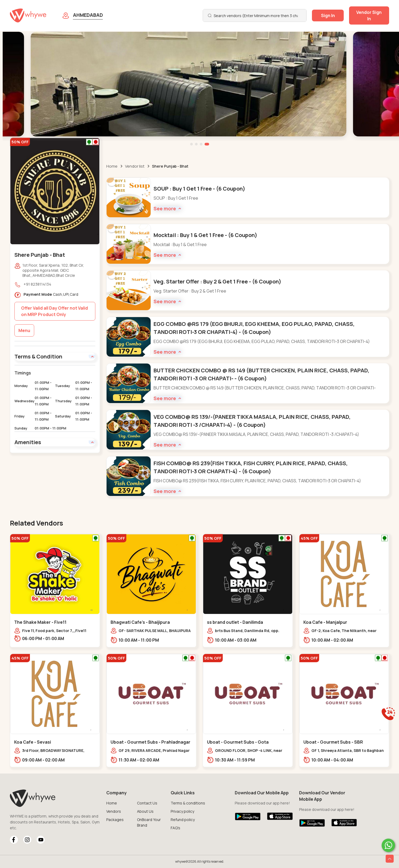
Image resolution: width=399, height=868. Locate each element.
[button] (191, 144)
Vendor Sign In (369, 15)
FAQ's (175, 828)
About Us (145, 811)
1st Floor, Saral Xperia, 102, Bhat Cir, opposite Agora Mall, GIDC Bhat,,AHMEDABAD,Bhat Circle (53, 270)
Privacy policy (182, 811)
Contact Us (147, 803)
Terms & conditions (188, 803)
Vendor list (135, 166)
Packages (115, 820)
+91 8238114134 (37, 284)
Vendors (114, 811)
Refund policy (183, 820)
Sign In (328, 15)
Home (112, 166)
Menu (24, 330)
